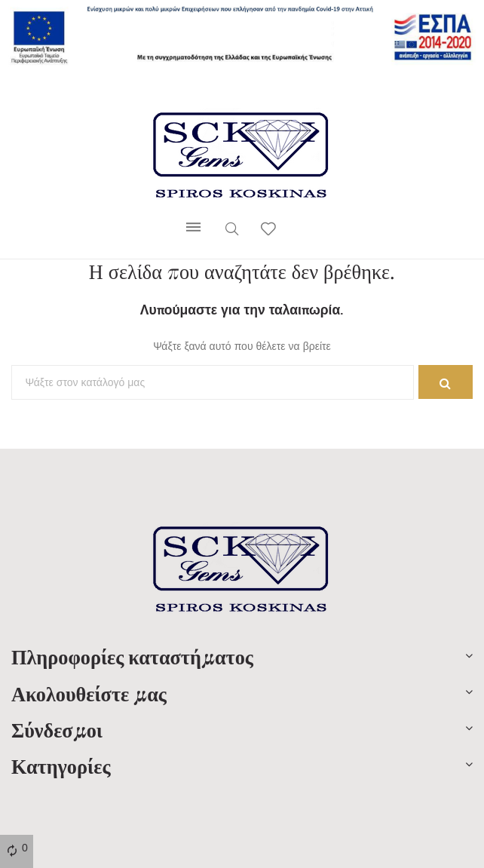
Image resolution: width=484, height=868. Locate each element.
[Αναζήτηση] (213, 382)
